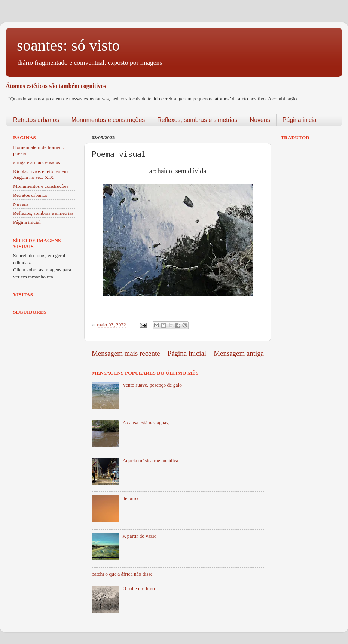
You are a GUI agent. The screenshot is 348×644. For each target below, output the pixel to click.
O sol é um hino (138, 588)
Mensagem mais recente (126, 353)
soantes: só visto (68, 45)
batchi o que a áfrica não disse (122, 574)
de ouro (130, 498)
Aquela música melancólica (150, 460)
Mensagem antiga (239, 353)
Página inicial (300, 120)
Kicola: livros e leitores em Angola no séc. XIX (40, 174)
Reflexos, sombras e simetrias (197, 120)
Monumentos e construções (108, 120)
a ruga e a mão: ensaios (37, 162)
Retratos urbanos (36, 120)
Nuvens (260, 120)
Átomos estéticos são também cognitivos (56, 86)
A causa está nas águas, (146, 423)
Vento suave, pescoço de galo (152, 385)
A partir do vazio (139, 536)
